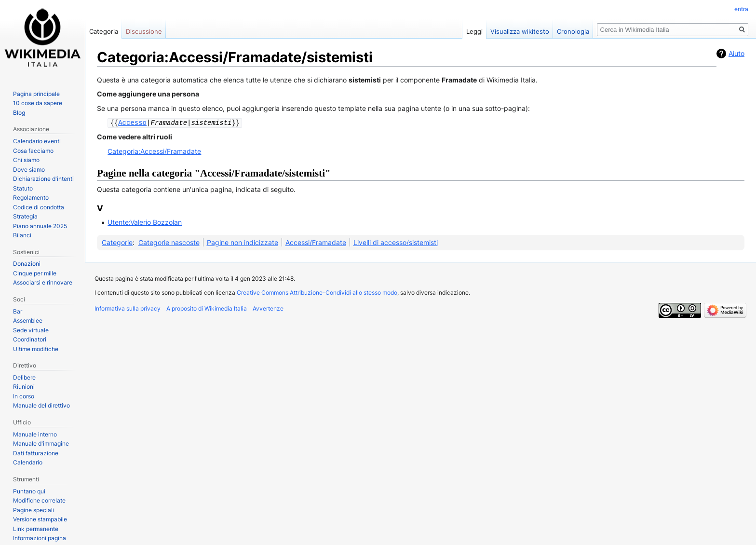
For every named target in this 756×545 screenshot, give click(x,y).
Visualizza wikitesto (520, 31)
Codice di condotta (39, 207)
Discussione (144, 31)
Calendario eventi (37, 141)
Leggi (474, 31)
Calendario (28, 462)
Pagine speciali (34, 510)
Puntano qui (29, 491)
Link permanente (36, 529)
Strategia (25, 216)
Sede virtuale (31, 330)
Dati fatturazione (36, 453)
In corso (24, 396)
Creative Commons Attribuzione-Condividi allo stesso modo (317, 292)
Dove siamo (29, 170)
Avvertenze (268, 308)
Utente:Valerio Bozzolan (145, 222)
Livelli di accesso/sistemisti (396, 242)
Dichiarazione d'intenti (43, 179)
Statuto (23, 188)
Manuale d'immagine (41, 443)
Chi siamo (26, 160)
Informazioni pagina (40, 538)
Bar (18, 311)
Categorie (117, 242)
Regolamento (31, 198)
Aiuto (736, 53)
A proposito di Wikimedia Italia (207, 308)
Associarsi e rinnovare (43, 282)
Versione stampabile (40, 519)
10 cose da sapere (38, 103)
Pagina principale (36, 94)
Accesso (132, 122)
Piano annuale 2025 (40, 226)
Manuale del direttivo (41, 405)
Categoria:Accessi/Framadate (154, 151)
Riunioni (24, 387)
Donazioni (27, 264)
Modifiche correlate (39, 500)
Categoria (104, 31)
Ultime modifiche (36, 349)
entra (741, 9)
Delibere (24, 377)
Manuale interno (35, 434)
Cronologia (573, 31)
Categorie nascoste (169, 242)
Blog (19, 113)
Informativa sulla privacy (128, 308)
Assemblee (28, 320)
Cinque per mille (35, 273)
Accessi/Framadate (316, 242)
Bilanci (22, 235)
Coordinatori (30, 339)
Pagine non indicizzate (243, 242)
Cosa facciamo (33, 151)
